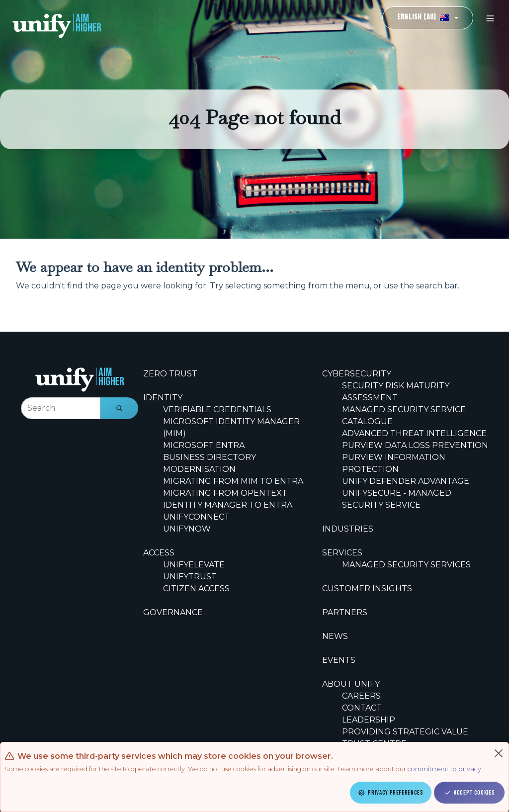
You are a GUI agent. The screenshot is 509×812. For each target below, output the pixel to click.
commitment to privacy (444, 769)
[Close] (499, 753)
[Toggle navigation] (490, 18)
